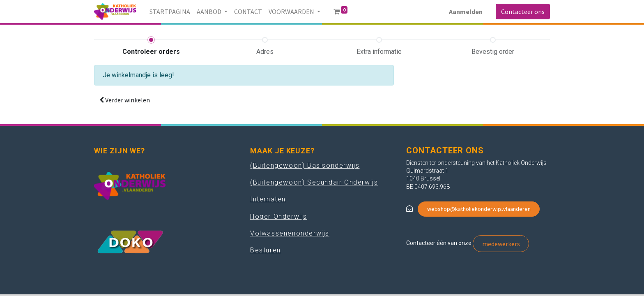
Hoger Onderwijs (279, 216)
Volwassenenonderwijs (290, 233)
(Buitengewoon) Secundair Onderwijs (314, 182)
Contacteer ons (523, 12)
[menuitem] (170, 12)
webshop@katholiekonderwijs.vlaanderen (479, 209)
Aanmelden (466, 12)
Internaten (268, 199)
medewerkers (501, 244)
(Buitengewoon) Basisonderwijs (305, 165)
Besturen (266, 250)
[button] (125, 100)
